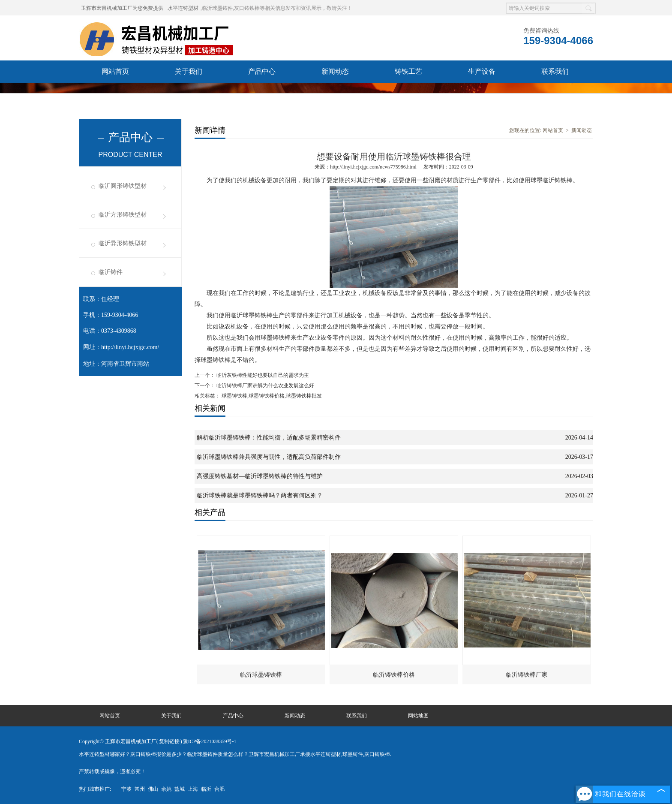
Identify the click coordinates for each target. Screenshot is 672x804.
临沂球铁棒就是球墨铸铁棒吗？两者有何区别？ (260, 495)
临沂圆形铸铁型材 (123, 186)
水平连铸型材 (183, 8)
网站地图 (418, 716)
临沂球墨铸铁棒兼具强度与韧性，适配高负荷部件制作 (269, 457)
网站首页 (115, 71)
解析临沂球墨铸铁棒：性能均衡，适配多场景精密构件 (269, 438)
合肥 (219, 789)
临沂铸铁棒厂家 (527, 675)
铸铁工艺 (408, 71)
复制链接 (169, 741)
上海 (193, 789)
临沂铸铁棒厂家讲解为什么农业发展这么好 (265, 385)
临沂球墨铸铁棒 (261, 675)
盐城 (180, 789)
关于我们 (189, 71)
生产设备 (482, 71)
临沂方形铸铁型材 (123, 215)
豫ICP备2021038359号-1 (210, 741)
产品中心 (262, 71)
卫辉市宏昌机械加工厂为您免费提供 (122, 8)
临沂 (206, 789)
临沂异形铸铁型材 (123, 243)
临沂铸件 (111, 272)
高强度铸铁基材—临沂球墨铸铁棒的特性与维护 (260, 476)
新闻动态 (335, 71)
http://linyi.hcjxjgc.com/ (130, 347)
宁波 (126, 789)
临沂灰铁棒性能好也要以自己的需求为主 (262, 375)
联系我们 (555, 71)
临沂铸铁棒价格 (394, 675)
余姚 (166, 789)
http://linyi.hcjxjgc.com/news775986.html (373, 167)
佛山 (153, 789)
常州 (140, 789)
